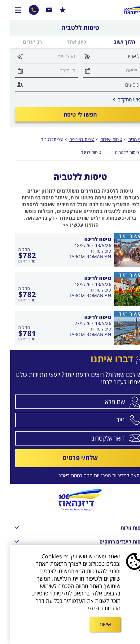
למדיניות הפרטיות (42, 593)
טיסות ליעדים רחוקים (68, 541)
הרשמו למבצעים (52, 10)
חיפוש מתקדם (119, 100)
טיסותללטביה (42, 139)
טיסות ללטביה (117, 152)
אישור (95, 624)
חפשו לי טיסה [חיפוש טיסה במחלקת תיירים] (70, 114)
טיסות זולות (68, 527)
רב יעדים (22, 42)
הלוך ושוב (114, 42)
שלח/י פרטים (70, 458)
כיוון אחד (66, 42)
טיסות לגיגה (81, 152)
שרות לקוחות (39, 10)
